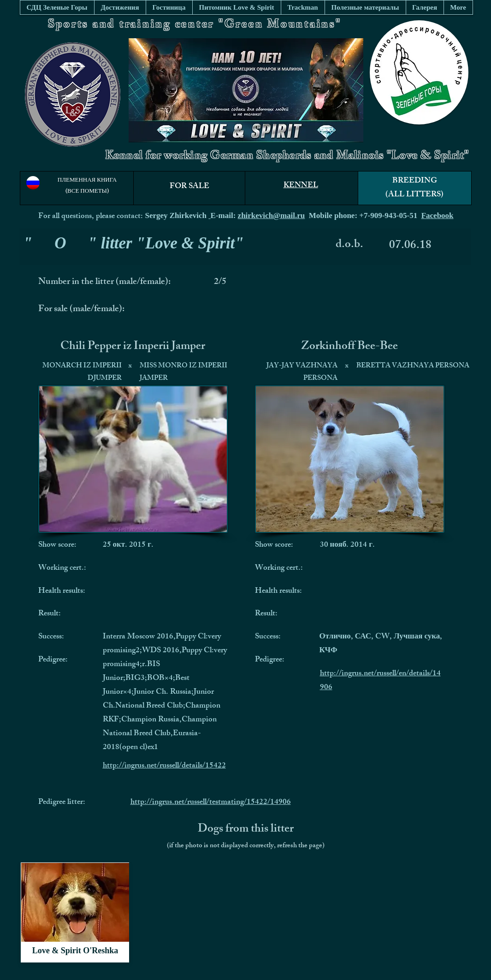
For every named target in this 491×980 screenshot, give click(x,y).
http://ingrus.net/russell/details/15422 (164, 766)
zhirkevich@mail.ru (272, 215)
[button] (365, 7)
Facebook (438, 215)
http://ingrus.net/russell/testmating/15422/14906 (211, 803)
